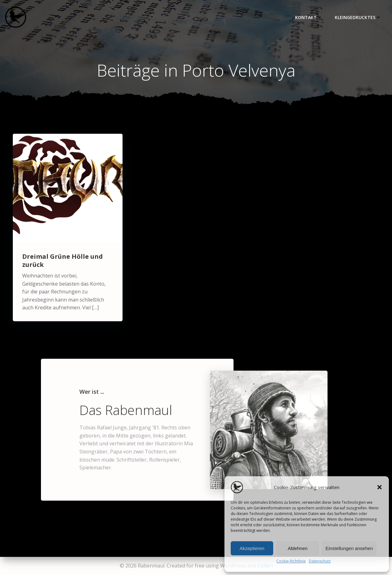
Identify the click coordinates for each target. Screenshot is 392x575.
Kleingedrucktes (358, 17)
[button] (379, 487)
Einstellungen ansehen (349, 548)
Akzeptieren (252, 548)
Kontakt (309, 17)
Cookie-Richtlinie (291, 561)
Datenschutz (320, 561)
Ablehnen (297, 548)
